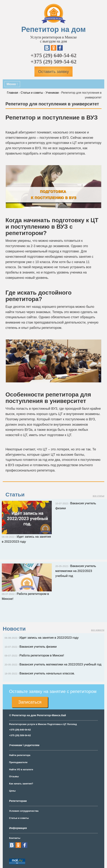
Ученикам (52, 93)
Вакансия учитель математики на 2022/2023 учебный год (76, 571)
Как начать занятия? (21, 784)
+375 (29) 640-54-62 (53, 55)
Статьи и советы (32, 93)
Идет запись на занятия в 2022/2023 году (42, 638)
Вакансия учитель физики (31, 647)
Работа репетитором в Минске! (34, 655)
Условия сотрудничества (24, 811)
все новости (98, 630)
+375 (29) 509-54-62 (53, 62)
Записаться (30, 702)
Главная (12, 93)
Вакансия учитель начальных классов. (40, 673)
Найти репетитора (20, 755)
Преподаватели (18, 762)
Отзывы (14, 776)
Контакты (15, 838)
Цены (12, 791)
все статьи (99, 496)
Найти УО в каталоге (21, 769)
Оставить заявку (53, 72)
